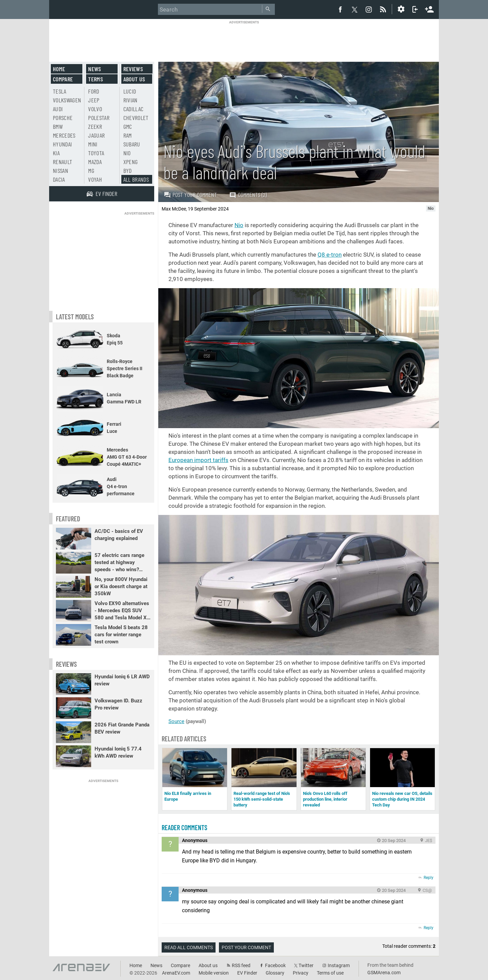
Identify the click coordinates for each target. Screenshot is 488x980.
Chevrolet (136, 118)
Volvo (95, 109)
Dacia (59, 179)
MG (91, 171)
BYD (128, 171)
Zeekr (95, 126)
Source (176, 721)
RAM (128, 135)
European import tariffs (198, 460)
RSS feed (241, 965)
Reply (429, 878)
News (95, 69)
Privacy (301, 973)
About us (134, 79)
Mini (93, 144)
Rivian (130, 100)
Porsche (63, 118)
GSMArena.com (384, 973)
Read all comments (189, 947)
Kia (56, 153)
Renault (63, 162)
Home (59, 69)
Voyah (95, 179)
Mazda (95, 162)
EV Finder (247, 973)
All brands (136, 179)
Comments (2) (248, 195)
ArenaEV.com (176, 973)
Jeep (94, 100)
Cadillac (134, 109)
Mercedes (64, 135)
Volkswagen (67, 100)
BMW (58, 126)
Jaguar (96, 135)
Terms (96, 79)
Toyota (96, 153)
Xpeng (131, 162)
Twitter (306, 965)
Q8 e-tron (330, 255)
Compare (63, 79)
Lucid (130, 91)
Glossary (275, 973)
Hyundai (62, 144)
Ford (94, 91)
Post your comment (190, 195)
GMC (128, 126)
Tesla (60, 91)
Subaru (132, 144)
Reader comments (185, 827)
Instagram (339, 965)
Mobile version (214, 973)
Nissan (60, 171)
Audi (58, 109)
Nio (239, 225)
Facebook (275, 965)
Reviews (133, 69)
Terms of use (330, 973)
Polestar (99, 118)
